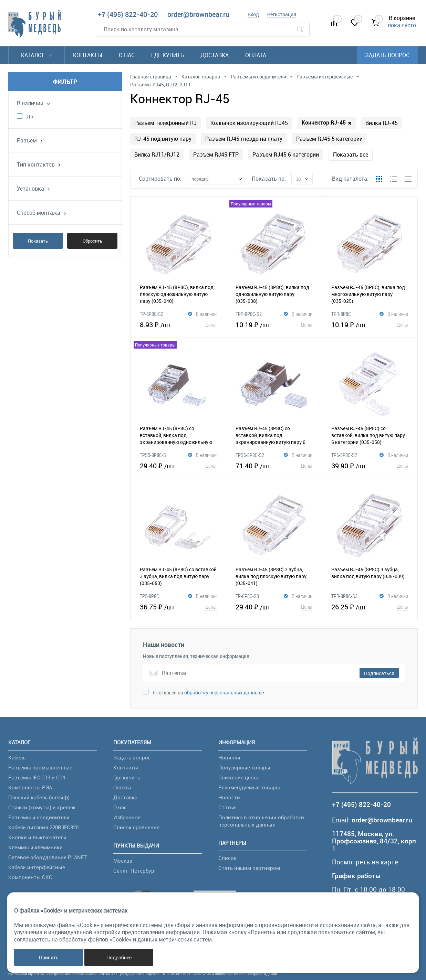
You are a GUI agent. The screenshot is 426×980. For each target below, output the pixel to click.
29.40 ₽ (178, 466)
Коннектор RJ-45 (327, 123)
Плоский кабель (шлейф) (39, 797)
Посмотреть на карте (365, 862)
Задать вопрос (387, 55)
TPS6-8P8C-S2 (250, 455)
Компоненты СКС (30, 877)
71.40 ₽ (274, 466)
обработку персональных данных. (223, 693)
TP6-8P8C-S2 (344, 455)
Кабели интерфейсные (37, 867)
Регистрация (282, 14)
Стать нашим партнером (249, 868)
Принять (49, 957)
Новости (229, 797)
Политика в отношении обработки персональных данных (261, 821)
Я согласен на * (209, 693)
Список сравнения (137, 827)
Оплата (256, 55)
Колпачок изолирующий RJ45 (249, 123)
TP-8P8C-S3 (247, 596)
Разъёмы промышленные (40, 767)
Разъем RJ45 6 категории (286, 155)
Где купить (168, 55)
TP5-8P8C (149, 596)
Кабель (17, 757)
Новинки (229, 757)
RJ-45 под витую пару (163, 139)
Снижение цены (238, 777)
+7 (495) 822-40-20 (128, 14)
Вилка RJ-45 (382, 123)
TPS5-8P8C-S (153, 455)
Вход (253, 14)
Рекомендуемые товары (249, 787)
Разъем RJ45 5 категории (329, 139)
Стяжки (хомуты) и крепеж (42, 807)
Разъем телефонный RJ (165, 123)
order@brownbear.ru (198, 14)
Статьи (227, 807)
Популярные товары (244, 767)
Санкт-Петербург (135, 871)
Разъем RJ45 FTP (216, 155)
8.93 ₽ (178, 324)
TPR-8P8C (341, 314)
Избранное (127, 817)
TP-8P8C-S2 (152, 314)
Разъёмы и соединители (39, 817)
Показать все (351, 155)
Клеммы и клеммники (35, 847)
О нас (127, 55)
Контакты (88, 55)
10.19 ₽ (274, 324)
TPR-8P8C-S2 (249, 314)
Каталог (37, 55)
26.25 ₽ (370, 607)
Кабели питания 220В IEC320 (43, 827)
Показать (38, 241)
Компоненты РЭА (30, 787)
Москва (123, 861)
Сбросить (92, 241)
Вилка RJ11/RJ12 (157, 155)
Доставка (215, 55)
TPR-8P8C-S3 (344, 596)
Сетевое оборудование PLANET (48, 857)
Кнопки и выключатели (37, 837)
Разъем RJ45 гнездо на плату (244, 139)
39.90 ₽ (370, 466)
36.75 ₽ (178, 607)
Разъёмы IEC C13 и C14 (37, 777)
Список (227, 858)
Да (30, 116)
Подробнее (119, 957)
